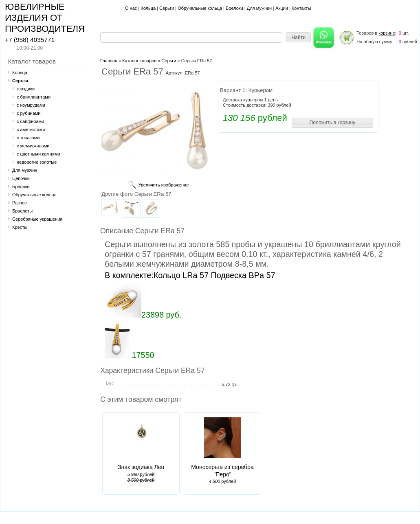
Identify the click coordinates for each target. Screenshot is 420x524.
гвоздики (26, 89)
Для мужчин (259, 8)
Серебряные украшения (37, 219)
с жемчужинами (33, 146)
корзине (387, 33)
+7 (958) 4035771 (30, 40)
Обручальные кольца (200, 8)
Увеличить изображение (164, 185)
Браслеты (22, 211)
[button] (298, 37)
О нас (131, 8)
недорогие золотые (37, 162)
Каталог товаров (139, 61)
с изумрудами (31, 105)
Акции (282, 8)
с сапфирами (30, 121)
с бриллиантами (34, 97)
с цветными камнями (38, 154)
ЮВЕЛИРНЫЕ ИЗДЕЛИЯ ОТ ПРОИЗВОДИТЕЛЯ (45, 18)
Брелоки (234, 8)
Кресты (20, 227)
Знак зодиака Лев (141, 467)
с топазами (28, 138)
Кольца (148, 8)
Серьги (167, 8)
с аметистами (31, 129)
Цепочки (21, 178)
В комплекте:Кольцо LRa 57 (157, 275)
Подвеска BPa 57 (243, 275)
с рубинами (29, 113)
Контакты (301, 8)
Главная (109, 61)
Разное (20, 203)
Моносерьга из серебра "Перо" (222, 470)
